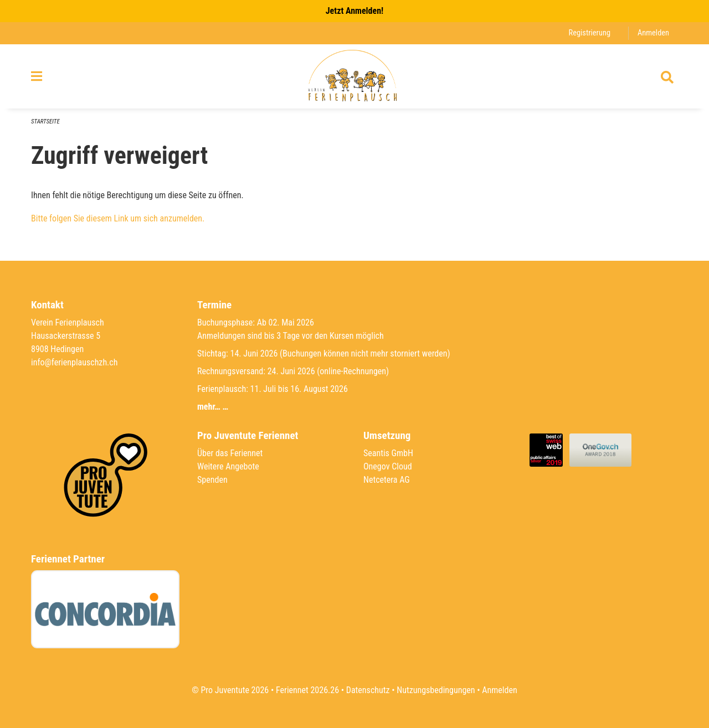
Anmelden (653, 33)
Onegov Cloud (388, 466)
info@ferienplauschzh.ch (74, 362)
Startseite (45, 122)
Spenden (212, 480)
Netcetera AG (387, 480)
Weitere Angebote (228, 466)
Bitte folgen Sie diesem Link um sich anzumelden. (118, 218)
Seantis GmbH (388, 453)
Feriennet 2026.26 (307, 690)
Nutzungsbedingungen (436, 690)
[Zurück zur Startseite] (354, 76)
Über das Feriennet (230, 453)
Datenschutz (368, 690)
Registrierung (590, 33)
